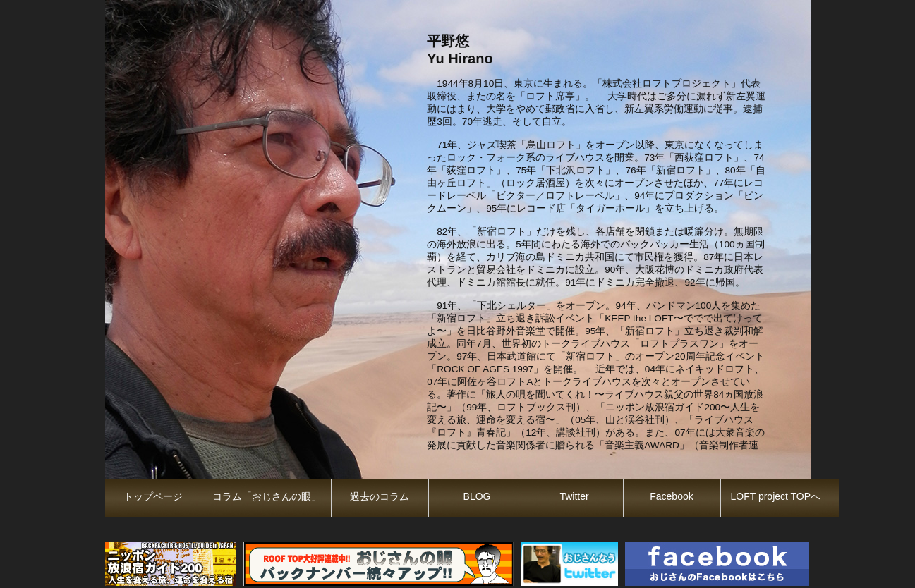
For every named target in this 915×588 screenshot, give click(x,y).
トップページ (153, 496)
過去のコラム (380, 496)
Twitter (574, 496)
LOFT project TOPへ (776, 496)
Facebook (671, 496)
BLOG (477, 496)
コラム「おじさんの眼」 (267, 496)
